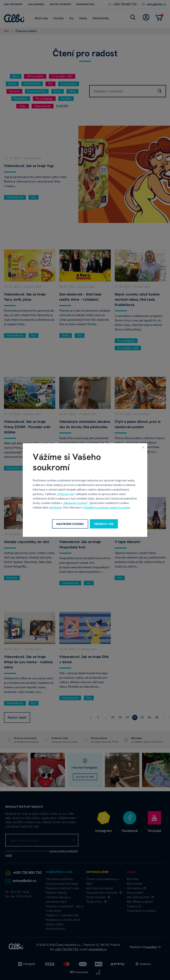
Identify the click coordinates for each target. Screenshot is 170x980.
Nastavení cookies (76, 503)
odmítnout (55, 508)
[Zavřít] (143, 447)
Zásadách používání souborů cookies (107, 508)
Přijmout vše (66, 494)
